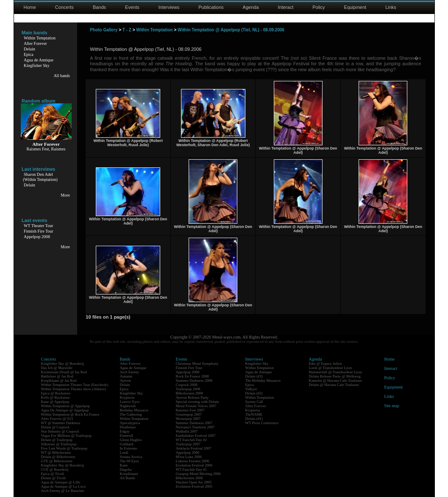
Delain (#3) (254, 376)
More (65, 195)
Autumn (126, 376)
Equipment (355, 7)
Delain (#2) (254, 393)
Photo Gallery (104, 30)
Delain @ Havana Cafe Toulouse (334, 385)
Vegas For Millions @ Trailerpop (66, 436)
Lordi (124, 453)
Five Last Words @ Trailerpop (64, 448)
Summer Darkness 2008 (194, 380)
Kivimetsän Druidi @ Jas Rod (64, 372)
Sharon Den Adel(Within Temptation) (40, 177)
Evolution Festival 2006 (194, 465)
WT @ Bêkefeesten (56, 453)
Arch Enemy (130, 372)
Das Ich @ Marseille (57, 368)
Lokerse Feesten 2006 (193, 461)
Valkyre (251, 389)
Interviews (169, 7)
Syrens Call (254, 402)
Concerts (64, 7)
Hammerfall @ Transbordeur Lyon (335, 372)
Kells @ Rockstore (56, 397)
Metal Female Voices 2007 (196, 406)
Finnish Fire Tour (39, 231)
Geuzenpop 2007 (189, 414)
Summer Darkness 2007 (194, 423)
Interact (286, 7)
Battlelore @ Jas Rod (57, 376)
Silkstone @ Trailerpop (59, 444)
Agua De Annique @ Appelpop (65, 410)
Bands (99, 7)
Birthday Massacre (134, 410)
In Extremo (129, 448)
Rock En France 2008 (192, 376)
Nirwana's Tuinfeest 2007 (195, 427)
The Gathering (131, 414)
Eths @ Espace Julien (326, 364)
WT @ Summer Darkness (61, 423)
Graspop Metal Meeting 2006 (198, 474)
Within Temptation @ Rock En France (70, 414)
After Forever (35, 43)
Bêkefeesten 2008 (189, 393)
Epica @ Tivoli (53, 474)
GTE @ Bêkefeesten (57, 461)
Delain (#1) (254, 419)
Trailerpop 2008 (188, 389)
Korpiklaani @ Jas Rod (59, 380)
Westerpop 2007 (188, 419)
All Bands (128, 478)
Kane (124, 465)
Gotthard (127, 444)
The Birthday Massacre (263, 380)
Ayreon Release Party (192, 397)
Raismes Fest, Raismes (46, 149)
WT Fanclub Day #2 (192, 440)
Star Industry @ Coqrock (60, 431)
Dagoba (126, 469)
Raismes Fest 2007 (190, 410)
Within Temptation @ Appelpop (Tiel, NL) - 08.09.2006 (231, 30)
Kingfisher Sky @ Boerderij (63, 364)
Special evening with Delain (198, 402)
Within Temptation (40, 38)
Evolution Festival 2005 (194, 486)
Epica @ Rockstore (56, 393)
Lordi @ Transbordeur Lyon (331, 368)
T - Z (127, 30)
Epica (29, 54)
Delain (29, 49)
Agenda (251, 7)
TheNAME (254, 414)
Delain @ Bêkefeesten (58, 457)
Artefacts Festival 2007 (194, 448)
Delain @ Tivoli (53, 478)
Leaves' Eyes (130, 402)
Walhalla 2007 (187, 431)
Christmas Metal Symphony (197, 364)
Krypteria (127, 397)
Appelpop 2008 (37, 237)
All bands (62, 76)
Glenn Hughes (131, 440)
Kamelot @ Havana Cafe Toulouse (335, 380)
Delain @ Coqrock (56, 427)
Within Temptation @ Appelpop (65, 406)
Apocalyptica (130, 423)
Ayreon (125, 380)
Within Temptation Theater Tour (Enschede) (75, 385)
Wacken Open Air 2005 (194, 482)
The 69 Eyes (129, 461)
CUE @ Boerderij (55, 469)
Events (132, 7)
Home (30, 7)
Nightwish (128, 406)
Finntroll (127, 436)
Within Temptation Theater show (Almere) (74, 389)
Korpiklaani (129, 474)
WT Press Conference (262, 423)
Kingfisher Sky (37, 65)
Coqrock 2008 (187, 385)
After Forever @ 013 (57, 419)
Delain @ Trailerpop (57, 440)
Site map (392, 406)
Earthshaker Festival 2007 (196, 436)
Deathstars (128, 427)
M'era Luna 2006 (189, 457)
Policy (319, 7)
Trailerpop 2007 (188, 444)
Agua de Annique (39, 60)
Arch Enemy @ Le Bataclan (63, 491)
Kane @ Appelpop (55, 402)
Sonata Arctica (131, 457)
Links (391, 7)
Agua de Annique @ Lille (61, 482)
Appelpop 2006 (188, 453)
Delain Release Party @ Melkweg (335, 376)
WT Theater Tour (38, 226)
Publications (211, 7)
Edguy (125, 431)
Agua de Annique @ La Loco (64, 486)
